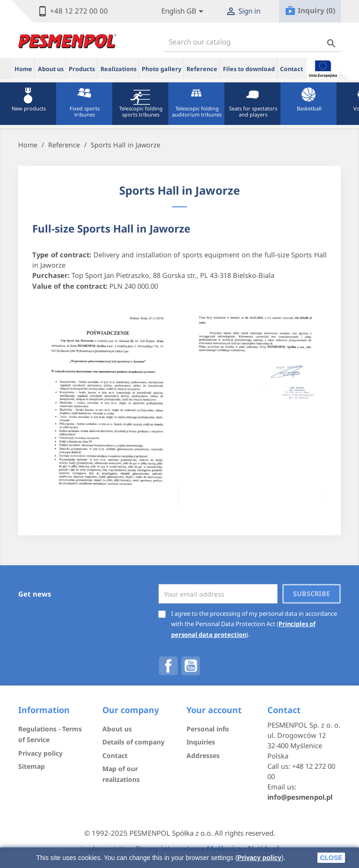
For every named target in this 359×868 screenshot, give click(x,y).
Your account (214, 710)
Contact (291, 69)
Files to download (249, 69)
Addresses (203, 755)
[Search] (252, 42)
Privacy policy (259, 858)
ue (323, 68)
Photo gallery (162, 69)
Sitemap (32, 766)
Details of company (133, 742)
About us (51, 69)
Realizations (118, 69)
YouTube (191, 666)
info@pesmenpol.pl (300, 797)
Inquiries (201, 742)
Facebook (168, 666)
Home (23, 69)
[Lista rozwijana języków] (184, 11)
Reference (202, 69)
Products (82, 69)
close (331, 858)
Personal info (208, 729)
